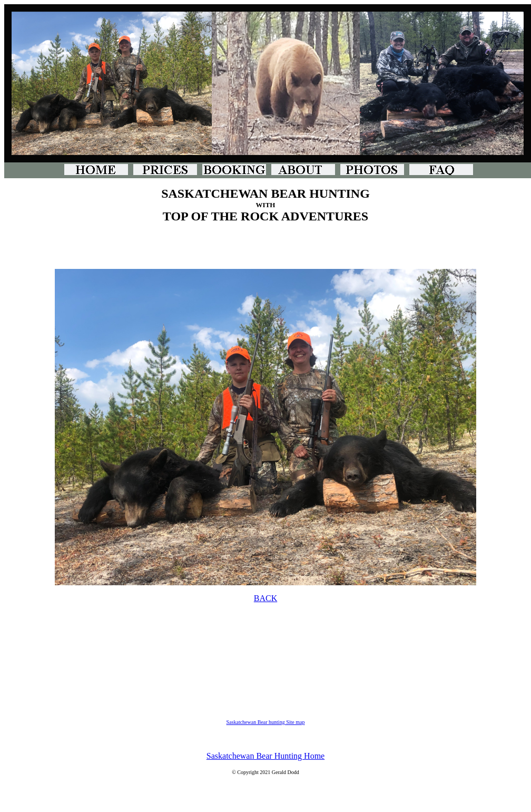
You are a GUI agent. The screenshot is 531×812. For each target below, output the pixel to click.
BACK (265, 598)
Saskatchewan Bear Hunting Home (265, 756)
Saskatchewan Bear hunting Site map (266, 722)
